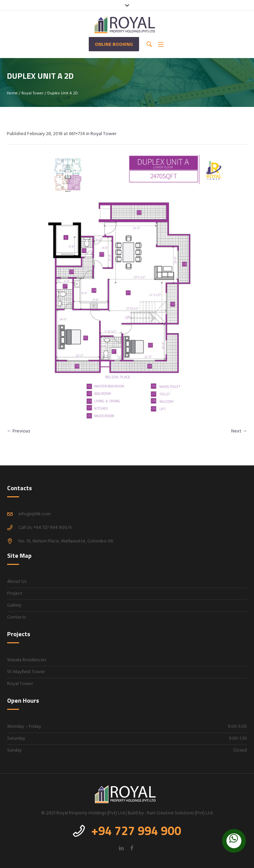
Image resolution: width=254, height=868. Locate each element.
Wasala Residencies (27, 660)
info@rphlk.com (35, 514)
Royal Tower (32, 93)
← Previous (18, 431)
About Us (17, 582)
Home (12, 93)
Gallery (14, 605)
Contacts (16, 617)
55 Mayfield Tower (26, 672)
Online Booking (114, 44)
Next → (239, 431)
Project (15, 594)
